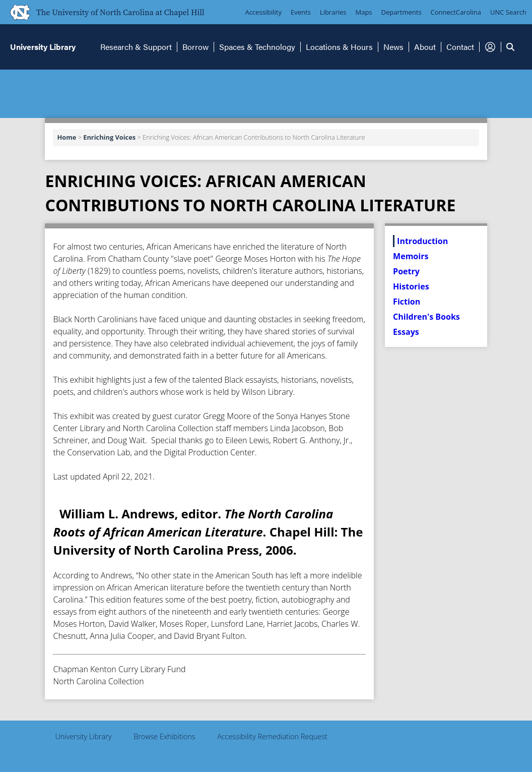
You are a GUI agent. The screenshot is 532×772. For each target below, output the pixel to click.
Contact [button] (460, 47)
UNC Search (508, 12)
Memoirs (411, 256)
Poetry (406, 271)
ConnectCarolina (456, 12)
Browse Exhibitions (164, 736)
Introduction (422, 241)
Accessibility (263, 12)
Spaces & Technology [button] (257, 47)
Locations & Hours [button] (339, 47)
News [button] (393, 47)
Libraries (333, 12)
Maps (364, 12)
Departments (402, 12)
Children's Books (426, 317)
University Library (83, 736)
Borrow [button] (195, 47)
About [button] (425, 47)
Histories (411, 286)
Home (66, 137)
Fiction (407, 302)
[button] (490, 47)
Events (301, 12)
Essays (406, 332)
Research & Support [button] (136, 47)
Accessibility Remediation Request (272, 736)
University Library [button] (43, 47)
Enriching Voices (109, 137)
